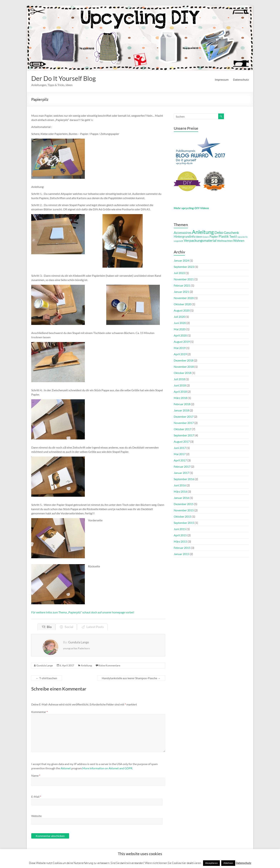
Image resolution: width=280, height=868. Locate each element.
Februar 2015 (182, 548)
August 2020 (182, 310)
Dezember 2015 (184, 504)
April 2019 (180, 354)
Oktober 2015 (182, 516)
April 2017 (180, 460)
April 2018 (180, 392)
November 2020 (184, 298)
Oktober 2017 (182, 429)
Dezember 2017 (184, 417)
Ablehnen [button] (228, 863)
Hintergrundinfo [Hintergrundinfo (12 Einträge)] (184, 236)
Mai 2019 (180, 348)
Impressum (222, 79)
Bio (49, 627)
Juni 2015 (180, 529)
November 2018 (184, 367)
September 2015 (184, 523)
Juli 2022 (179, 273)
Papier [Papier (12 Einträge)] (214, 236)
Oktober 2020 (182, 304)
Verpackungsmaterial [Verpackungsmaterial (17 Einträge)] (200, 240)
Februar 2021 (182, 285)
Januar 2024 (181, 260)
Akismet (66, 768)
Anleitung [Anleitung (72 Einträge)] (203, 232)
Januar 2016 (181, 498)
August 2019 (182, 342)
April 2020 (180, 335)
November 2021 (184, 279)
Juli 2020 (179, 317)
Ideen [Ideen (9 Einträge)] (199, 237)
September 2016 (184, 479)
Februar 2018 (182, 404)
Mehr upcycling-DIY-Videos (191, 208)
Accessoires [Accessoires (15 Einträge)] (183, 233)
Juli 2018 (179, 379)
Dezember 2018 (184, 360)
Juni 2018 (180, 385)
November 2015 (184, 510)
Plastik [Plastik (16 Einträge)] (224, 236)
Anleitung (86, 665)
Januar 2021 (181, 292)
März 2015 (180, 541)
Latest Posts (95, 627)
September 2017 (184, 435)
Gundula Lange (45, 665)
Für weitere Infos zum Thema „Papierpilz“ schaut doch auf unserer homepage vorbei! (83, 612)
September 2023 (184, 267)
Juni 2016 (180, 485)
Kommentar (39, 712)
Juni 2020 (180, 323)
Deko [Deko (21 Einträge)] (219, 232)
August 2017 (182, 441)
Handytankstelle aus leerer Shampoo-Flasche (131, 678)
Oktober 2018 (182, 373)
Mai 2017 (180, 454)
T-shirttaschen (47, 678)
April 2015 (180, 535)
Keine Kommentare (109, 665)
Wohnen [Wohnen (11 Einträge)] (239, 241)
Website (36, 816)
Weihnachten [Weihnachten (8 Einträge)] (225, 241)
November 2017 (184, 423)
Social (68, 627)
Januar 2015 (181, 554)
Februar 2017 (182, 466)
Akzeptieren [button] (211, 863)
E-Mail (36, 797)
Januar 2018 (181, 410)
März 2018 (180, 398)
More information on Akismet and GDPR (107, 768)
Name (36, 775)
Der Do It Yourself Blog (63, 78)
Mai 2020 (180, 329)
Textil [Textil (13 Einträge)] (233, 236)
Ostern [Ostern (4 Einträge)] (206, 237)
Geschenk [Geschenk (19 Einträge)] (231, 232)
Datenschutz (241, 79)
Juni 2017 (180, 448)
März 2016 (180, 491)
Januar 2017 (181, 473)
